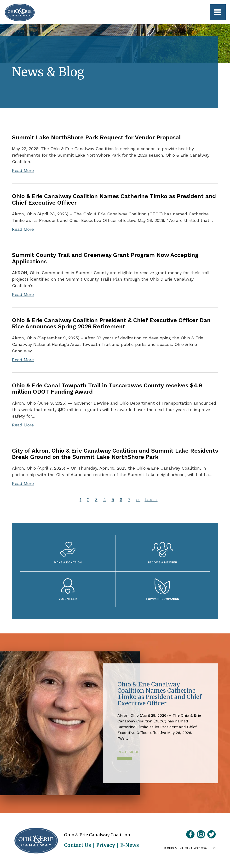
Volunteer (68, 599)
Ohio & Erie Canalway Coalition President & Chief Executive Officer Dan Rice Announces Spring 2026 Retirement (111, 323)
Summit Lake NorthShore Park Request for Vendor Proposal (96, 137)
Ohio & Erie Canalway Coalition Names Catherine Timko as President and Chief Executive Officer (114, 199)
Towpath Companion (162, 599)
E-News (130, 845)
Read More (23, 170)
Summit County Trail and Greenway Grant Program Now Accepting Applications (105, 258)
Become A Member (162, 562)
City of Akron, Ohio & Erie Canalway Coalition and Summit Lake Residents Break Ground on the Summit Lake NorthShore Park (115, 454)
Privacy (106, 845)
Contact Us (78, 845)
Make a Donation (68, 562)
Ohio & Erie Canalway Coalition (36, 841)
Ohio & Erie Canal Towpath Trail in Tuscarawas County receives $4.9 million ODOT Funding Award (107, 389)
